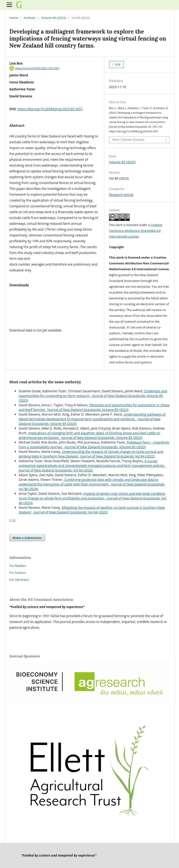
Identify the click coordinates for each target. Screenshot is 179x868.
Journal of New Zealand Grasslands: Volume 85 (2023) (88, 410)
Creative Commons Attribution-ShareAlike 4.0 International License (136, 231)
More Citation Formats (128, 140)
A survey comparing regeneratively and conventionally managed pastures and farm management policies (92, 463)
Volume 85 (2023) (53, 18)
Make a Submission (27, 538)
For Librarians (19, 580)
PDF (117, 65)
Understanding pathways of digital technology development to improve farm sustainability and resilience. (92, 417)
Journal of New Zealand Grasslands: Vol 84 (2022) (118, 456)
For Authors (18, 573)
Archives (29, 18)
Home (14, 18)
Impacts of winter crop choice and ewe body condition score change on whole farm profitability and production (92, 496)
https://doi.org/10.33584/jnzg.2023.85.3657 (50, 109)
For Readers (18, 566)
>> (14, 520)
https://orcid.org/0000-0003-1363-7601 (37, 68)
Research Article (121, 195)
